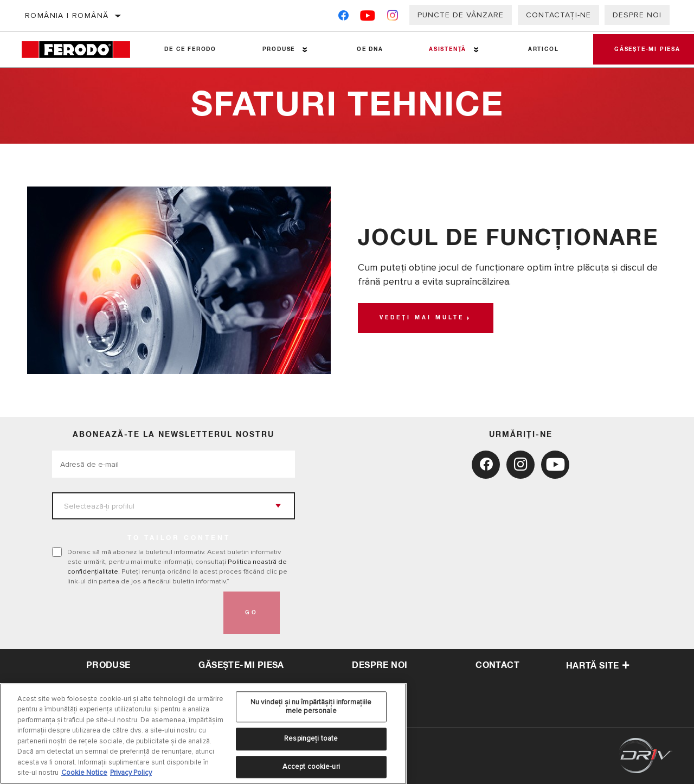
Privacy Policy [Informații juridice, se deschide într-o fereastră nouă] (131, 773)
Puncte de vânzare (461, 15)
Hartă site (598, 666)
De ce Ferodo (190, 49)
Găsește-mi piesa (241, 665)
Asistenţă (447, 49)
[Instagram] (393, 18)
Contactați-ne (558, 15)
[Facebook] (343, 18)
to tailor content (179, 538)
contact (497, 665)
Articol (542, 49)
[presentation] (134, 613)
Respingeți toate (311, 738)
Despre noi (637, 15)
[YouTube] (368, 18)
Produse (278, 49)
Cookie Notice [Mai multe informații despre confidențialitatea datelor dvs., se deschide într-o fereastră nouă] (84, 773)
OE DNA (370, 49)
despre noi (380, 665)
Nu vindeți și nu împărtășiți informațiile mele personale (311, 706)
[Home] (82, 50)
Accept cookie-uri (311, 767)
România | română (67, 15)
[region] (203, 734)
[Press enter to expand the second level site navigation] (305, 50)
